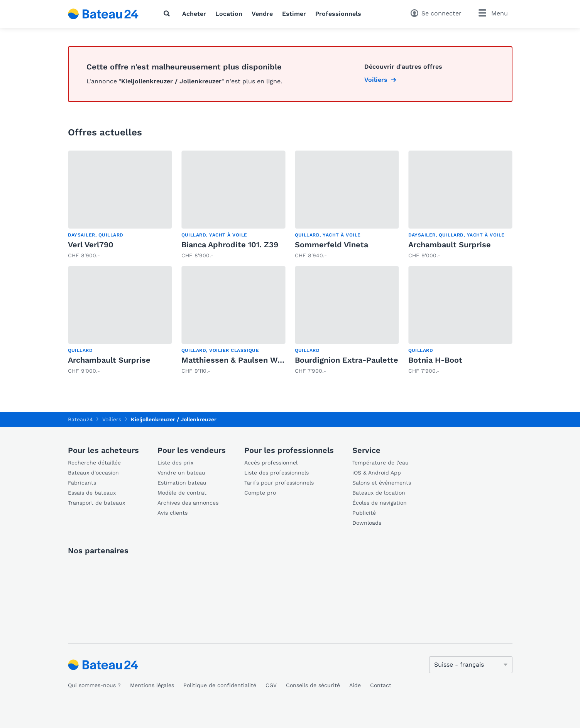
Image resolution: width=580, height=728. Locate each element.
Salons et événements (382, 483)
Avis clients (172, 513)
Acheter (194, 14)
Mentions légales (152, 685)
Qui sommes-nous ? (94, 685)
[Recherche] (168, 14)
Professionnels (338, 14)
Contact (381, 685)
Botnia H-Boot (435, 360)
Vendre (262, 14)
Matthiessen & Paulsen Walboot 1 (244, 360)
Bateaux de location (379, 493)
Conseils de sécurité (313, 685)
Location (229, 14)
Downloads (367, 523)
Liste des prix (175, 463)
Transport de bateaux (96, 503)
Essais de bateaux (92, 493)
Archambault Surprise (450, 245)
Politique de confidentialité (220, 685)
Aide (355, 685)
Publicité (364, 513)
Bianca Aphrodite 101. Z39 (230, 245)
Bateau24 (80, 419)
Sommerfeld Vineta (331, 245)
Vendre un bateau (181, 473)
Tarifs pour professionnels (279, 483)
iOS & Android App (377, 473)
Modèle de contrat (182, 493)
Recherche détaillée (94, 463)
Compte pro (260, 493)
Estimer (294, 14)
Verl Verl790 (91, 245)
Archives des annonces (188, 503)
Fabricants (82, 483)
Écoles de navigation (380, 503)
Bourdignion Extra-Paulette (347, 360)
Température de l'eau (380, 463)
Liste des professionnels (276, 473)
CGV (271, 685)
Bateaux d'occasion (93, 473)
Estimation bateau (182, 483)
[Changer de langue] (471, 665)
